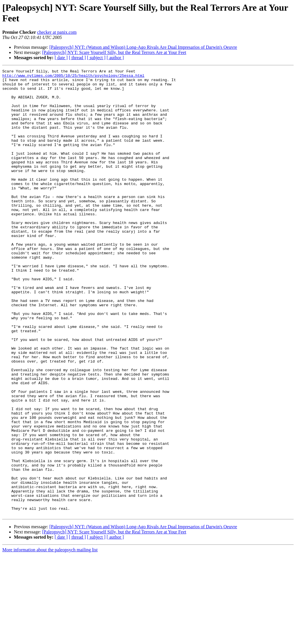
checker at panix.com (57, 32)
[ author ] (115, 58)
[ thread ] (77, 58)
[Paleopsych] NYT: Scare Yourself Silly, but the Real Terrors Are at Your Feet (114, 52)
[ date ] (61, 58)
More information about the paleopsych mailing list (50, 639)
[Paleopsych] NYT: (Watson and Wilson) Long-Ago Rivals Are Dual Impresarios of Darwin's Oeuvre (143, 47)
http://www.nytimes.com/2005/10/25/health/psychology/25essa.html (73, 77)
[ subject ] (96, 58)
